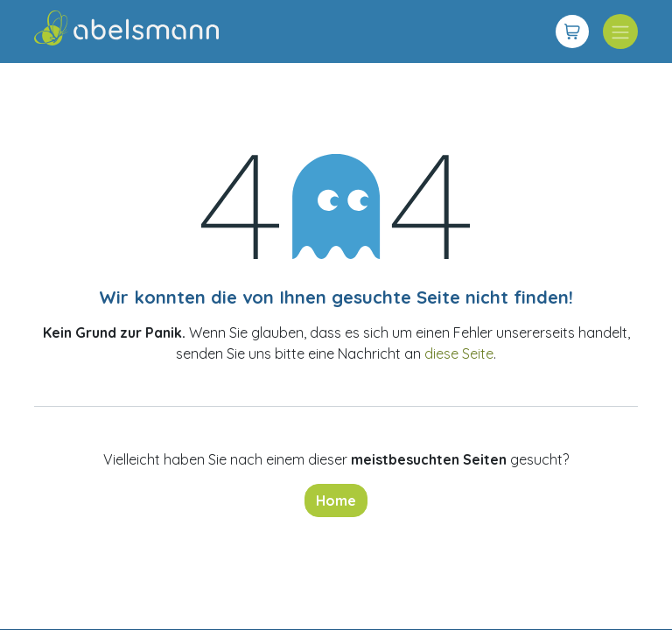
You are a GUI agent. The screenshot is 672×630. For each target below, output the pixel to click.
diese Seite (459, 353)
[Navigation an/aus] (620, 31)
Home (336, 500)
